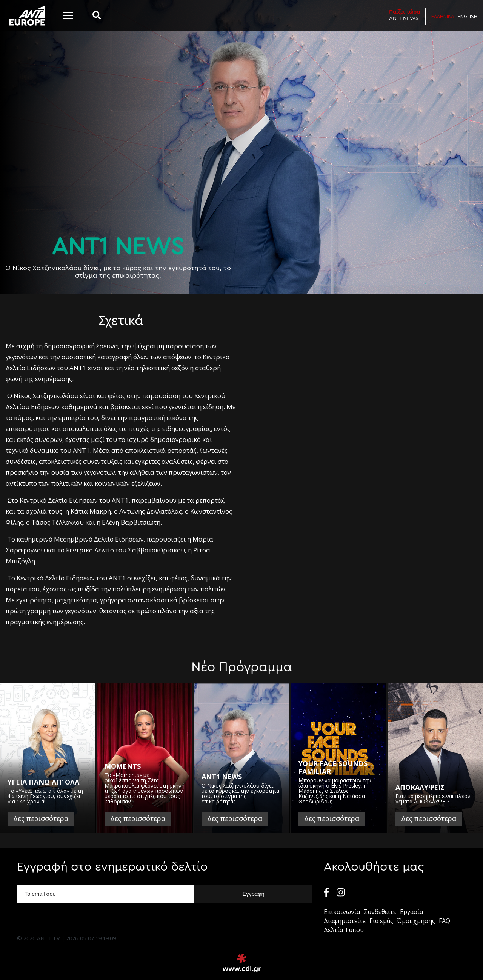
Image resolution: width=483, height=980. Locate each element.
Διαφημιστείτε (345, 921)
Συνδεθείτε (380, 912)
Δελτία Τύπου (344, 930)
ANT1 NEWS (405, 15)
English (468, 16)
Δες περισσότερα (41, 818)
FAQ (445, 921)
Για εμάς (381, 921)
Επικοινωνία (342, 912)
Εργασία (411, 912)
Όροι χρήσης (416, 921)
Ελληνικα (443, 16)
